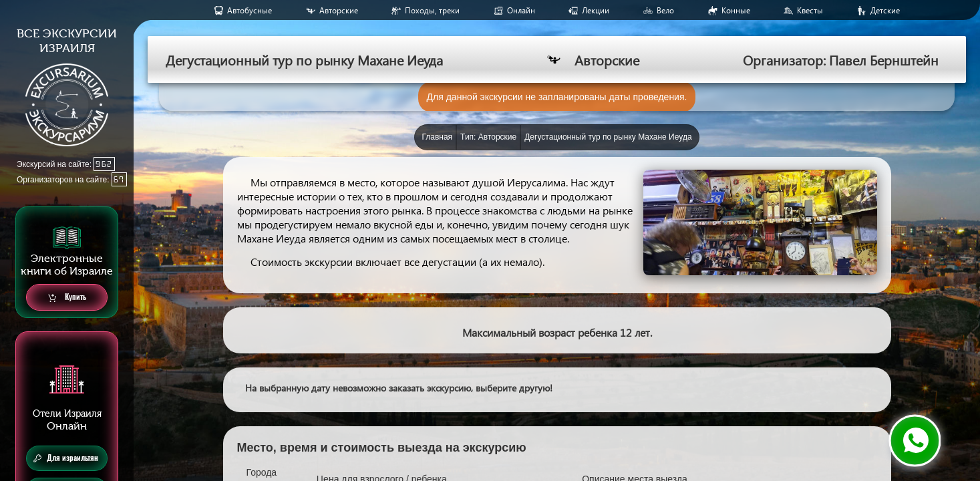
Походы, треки (432, 10)
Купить (67, 298)
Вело (665, 10)
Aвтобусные (250, 10)
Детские (885, 10)
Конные (736, 10)
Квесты (810, 10)
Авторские (339, 10)
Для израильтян (66, 458)
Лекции (596, 10)
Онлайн (521, 10)
